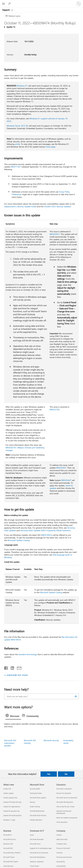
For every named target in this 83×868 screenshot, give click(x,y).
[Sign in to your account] (79, 4)
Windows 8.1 (22, 86)
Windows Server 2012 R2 (17, 126)
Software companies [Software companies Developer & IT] (37, 862)
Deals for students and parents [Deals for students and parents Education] (67, 818)
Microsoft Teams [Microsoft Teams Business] (9, 857)
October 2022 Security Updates (57, 206)
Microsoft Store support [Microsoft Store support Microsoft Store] (38, 798)
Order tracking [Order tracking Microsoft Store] (35, 807)
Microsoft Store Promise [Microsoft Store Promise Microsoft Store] (38, 815)
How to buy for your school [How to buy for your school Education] (65, 807)
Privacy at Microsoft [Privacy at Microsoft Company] (63, 848)
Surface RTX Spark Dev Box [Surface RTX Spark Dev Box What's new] (12, 802)
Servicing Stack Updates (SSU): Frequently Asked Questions (45, 530)
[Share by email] (18, 667)
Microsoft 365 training (30, 742)
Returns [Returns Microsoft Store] (33, 802)
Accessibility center (68, 742)
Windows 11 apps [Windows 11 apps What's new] (9, 820)
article (17, 144)
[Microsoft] (41, 2)
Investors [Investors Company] (60, 853)
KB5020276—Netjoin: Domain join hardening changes (25, 449)
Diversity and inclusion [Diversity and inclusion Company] (64, 857)
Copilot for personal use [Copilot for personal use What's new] (11, 811)
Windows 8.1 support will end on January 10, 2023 (37, 120)
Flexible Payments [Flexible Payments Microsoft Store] (36, 820)
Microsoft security (51, 740)
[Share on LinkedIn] (11, 667)
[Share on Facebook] (6, 667)
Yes (49, 774)
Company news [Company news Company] (62, 844)
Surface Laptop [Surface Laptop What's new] (8, 793)
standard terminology (28, 654)
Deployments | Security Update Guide (20, 206)
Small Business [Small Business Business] (8, 866)
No (66, 774)
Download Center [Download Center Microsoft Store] (36, 793)
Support (6, 10)
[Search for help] (10, 4)
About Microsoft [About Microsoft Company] (62, 839)
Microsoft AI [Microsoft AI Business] (7, 835)
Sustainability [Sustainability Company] (61, 866)
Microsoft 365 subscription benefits (10, 743)
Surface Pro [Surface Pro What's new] (7, 789)
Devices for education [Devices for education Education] (64, 793)
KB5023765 (55, 409)
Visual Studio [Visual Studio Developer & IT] (34, 866)
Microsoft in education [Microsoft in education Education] (64, 789)
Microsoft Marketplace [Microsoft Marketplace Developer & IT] (38, 857)
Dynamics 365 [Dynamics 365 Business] (8, 844)
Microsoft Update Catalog (19, 540)
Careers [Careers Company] (59, 835)
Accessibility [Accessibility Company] (61, 862)
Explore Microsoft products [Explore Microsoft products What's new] (12, 815)
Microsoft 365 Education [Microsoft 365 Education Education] (65, 802)
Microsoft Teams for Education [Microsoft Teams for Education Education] (67, 798)
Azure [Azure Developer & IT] (32, 835)
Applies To (11, 27)
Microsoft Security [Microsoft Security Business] (10, 839)
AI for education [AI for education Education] (62, 822)
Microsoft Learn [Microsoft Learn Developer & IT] (35, 844)
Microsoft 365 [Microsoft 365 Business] (8, 848)
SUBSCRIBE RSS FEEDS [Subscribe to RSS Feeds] (17, 675)
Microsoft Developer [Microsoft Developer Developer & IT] (37, 839)
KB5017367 (16, 167)
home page (50, 147)
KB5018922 (47, 535)
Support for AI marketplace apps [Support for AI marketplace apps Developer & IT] (41, 848)
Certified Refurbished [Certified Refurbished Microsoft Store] (37, 811)
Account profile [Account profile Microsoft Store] (35, 789)
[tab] (13, 716)
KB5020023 (55, 234)
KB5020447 (61, 468)
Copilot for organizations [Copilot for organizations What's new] (12, 807)
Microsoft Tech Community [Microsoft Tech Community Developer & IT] (39, 853)
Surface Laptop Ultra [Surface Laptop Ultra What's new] (10, 798)
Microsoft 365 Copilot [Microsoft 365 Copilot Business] (11, 862)
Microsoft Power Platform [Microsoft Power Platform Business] (12, 853)
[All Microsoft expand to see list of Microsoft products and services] (3, 4)
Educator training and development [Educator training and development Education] (64, 812)
